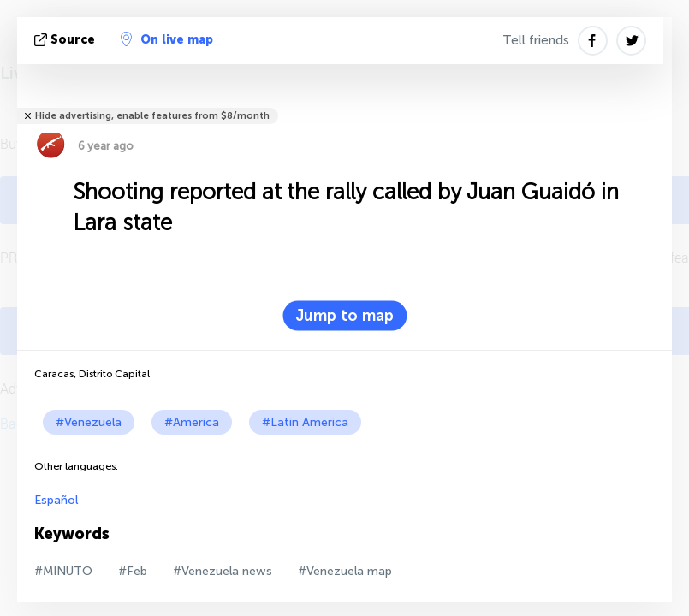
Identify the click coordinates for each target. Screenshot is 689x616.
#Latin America (305, 422)
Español (56, 500)
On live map (167, 39)
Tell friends (536, 40)
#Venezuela (89, 422)
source (66, 40)
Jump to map (344, 316)
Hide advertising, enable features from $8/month (152, 116)
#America (192, 422)
